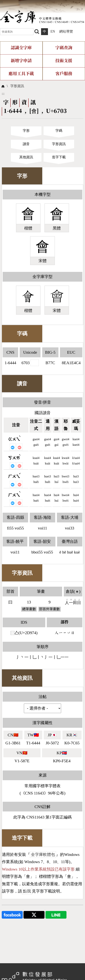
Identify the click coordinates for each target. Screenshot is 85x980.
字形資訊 (17, 86)
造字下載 (59, 157)
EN (53, 31)
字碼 (59, 131)
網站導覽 (66, 31)
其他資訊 (26, 157)
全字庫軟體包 (43, 855)
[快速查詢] (17, 32)
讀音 (26, 144)
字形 (26, 131)
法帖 (43, 697)
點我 (27, 891)
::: (1, 2)
